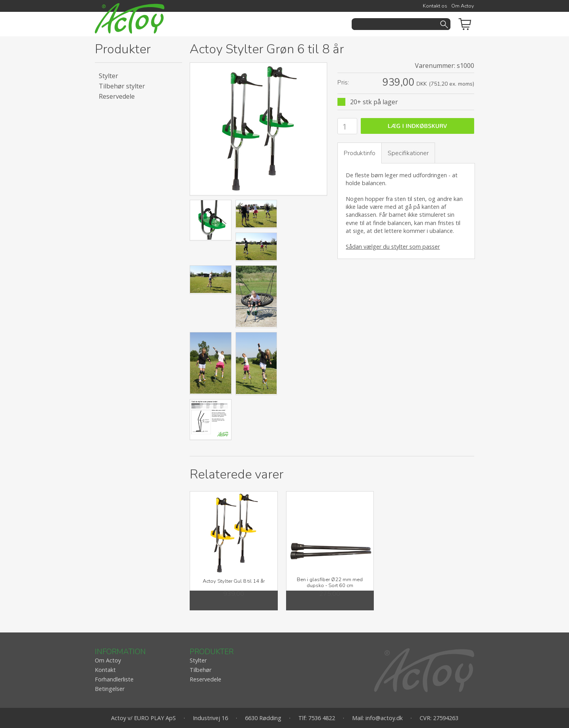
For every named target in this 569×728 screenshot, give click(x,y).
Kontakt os (435, 6)
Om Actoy (463, 6)
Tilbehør (201, 670)
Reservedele (117, 96)
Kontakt (105, 670)
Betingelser (110, 689)
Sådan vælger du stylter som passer (393, 247)
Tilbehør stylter (122, 86)
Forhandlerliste (114, 679)
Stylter (108, 76)
